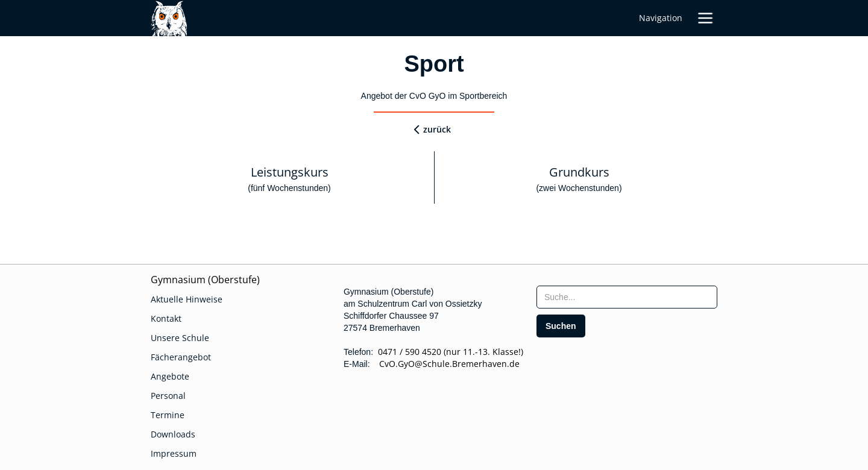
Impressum (174, 453)
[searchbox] (627, 297)
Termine (168, 415)
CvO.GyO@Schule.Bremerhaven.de (446, 364)
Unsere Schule (180, 338)
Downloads (173, 434)
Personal (168, 396)
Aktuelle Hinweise (187, 299)
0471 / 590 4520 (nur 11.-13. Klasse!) (451, 352)
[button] (705, 18)
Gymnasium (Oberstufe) (205, 280)
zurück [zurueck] (437, 129)
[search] (561, 326)
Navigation (661, 18)
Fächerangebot (181, 357)
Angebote (170, 376)
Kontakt (166, 318)
